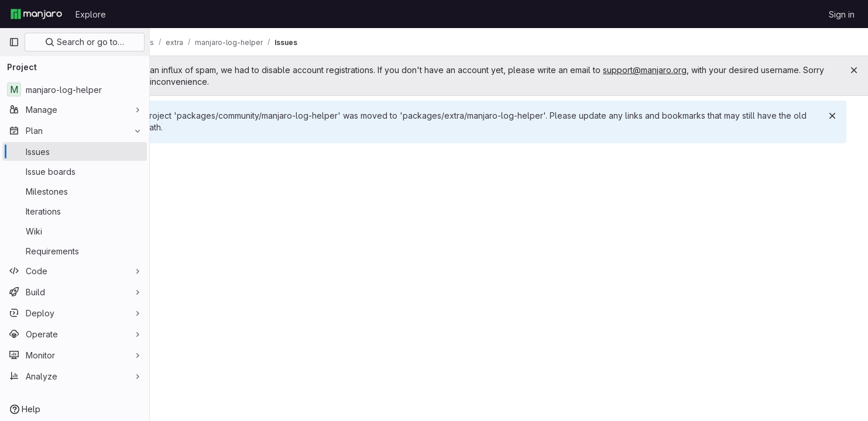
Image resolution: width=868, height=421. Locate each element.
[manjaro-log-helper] (75, 89)
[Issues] (75, 151)
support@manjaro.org (701, 70)
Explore (91, 14)
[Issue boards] (75, 171)
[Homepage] (36, 14)
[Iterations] (75, 211)
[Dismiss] (840, 116)
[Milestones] (75, 191)
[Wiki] (75, 231)
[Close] (854, 70)
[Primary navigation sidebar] (14, 42)
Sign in (842, 14)
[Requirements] (75, 251)
